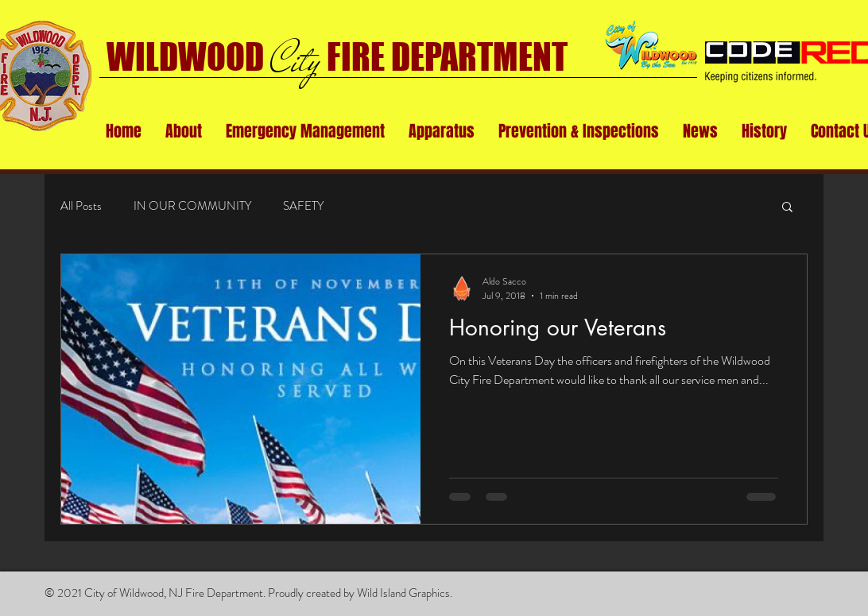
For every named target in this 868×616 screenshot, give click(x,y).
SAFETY (303, 206)
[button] (184, 132)
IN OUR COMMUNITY (192, 206)
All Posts (81, 206)
